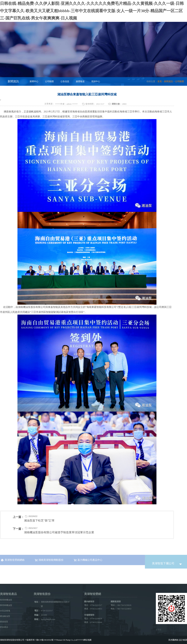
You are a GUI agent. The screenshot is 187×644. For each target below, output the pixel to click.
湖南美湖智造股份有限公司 (12, 640)
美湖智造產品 (8, 594)
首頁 (160, 81)
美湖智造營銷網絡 (13, 564)
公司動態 (49, 81)
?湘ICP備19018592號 (44, 640)
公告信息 (65, 81)
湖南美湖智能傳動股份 (49, 564)
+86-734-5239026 (124, 605)
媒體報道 (80, 81)
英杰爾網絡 (173, 640)
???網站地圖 (86, 640)
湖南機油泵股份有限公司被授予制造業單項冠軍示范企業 (59, 532)
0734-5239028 (96, 619)
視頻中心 (96, 81)
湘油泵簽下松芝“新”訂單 (39, 521)
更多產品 (4, 627)
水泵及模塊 (5, 611)
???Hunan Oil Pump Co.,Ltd (65, 640)
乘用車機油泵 (6, 605)
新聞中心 (34, 81)
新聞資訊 (168, 81)
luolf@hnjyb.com (48, 619)
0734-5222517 (49, 611)
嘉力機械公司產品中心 (88, 564)
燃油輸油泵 (5, 616)
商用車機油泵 (6, 600)
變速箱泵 (4, 622)
